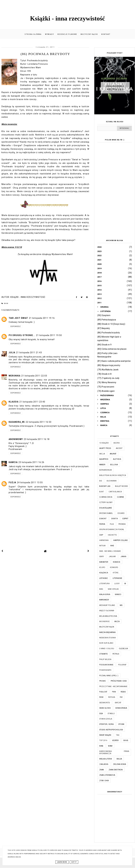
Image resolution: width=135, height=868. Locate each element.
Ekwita (115, 519)
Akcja (102, 454)
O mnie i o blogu (107, 649)
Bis (101, 481)
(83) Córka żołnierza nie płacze (112, 349)
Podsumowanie (106, 665)
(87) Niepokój (103, 328)
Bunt (102, 492)
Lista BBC (104, 578)
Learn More (62, 862)
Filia (112, 524)
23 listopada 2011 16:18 (37, 439)
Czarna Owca (106, 497)
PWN (114, 692)
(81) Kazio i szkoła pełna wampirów (114, 361)
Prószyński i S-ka (119, 681)
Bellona (114, 465)
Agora (116, 443)
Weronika (15, 376)
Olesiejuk (123, 649)
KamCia (13, 462)
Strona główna (33, 34)
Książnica (104, 573)
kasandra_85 (17, 422)
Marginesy (104, 600)
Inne (112, 546)
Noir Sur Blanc (106, 643)
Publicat (103, 692)
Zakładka (104, 764)
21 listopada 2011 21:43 (29, 353)
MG (121, 605)
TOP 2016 (103, 740)
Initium (102, 546)
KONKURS (114, 567)
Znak (102, 770)
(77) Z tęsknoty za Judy (108, 378)
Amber (102, 465)
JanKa (123, 557)
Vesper (115, 740)
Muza (117, 621)
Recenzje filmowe (67, 34)
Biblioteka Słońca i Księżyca (113, 475)
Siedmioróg (105, 703)
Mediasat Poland (107, 605)
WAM (6, 303)
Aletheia (117, 459)
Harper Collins (120, 540)
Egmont (103, 519)
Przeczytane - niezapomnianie (113, 686)
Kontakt (106, 34)
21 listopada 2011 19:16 (42, 318)
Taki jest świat (18, 318)
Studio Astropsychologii (111, 730)
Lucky (117, 584)
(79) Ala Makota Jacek (108, 370)
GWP (101, 535)
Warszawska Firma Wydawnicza (114, 752)
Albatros (104, 459)
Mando (118, 594)
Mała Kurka (105, 594)
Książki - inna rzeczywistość (68, 18)
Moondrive (104, 621)
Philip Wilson (105, 659)
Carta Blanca (115, 492)
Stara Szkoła (106, 719)
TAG (118, 735)
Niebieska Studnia (107, 638)
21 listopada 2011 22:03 (34, 376)
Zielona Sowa (119, 764)
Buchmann (112, 481)
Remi (101, 697)
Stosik (121, 724)
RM (121, 697)
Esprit (125, 519)
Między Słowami (107, 611)
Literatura (104, 584)
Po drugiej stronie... (22, 335)
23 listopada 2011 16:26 (31, 462)
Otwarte (103, 654)
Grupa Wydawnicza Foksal (112, 529)
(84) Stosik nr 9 (104, 345)
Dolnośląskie (106, 508)
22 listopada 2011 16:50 (39, 422)
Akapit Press (105, 448)
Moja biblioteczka (108, 616)
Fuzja (12, 482)
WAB (101, 746)
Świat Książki (105, 735)
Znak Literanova (107, 775)
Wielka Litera (105, 759)
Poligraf (122, 665)
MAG (101, 589)
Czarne (120, 497)
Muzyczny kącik (89, 34)
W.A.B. (126, 740)
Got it (74, 862)
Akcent (119, 448)
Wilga (119, 759)
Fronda (122, 524)
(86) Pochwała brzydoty (109, 333)
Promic (103, 681)
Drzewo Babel (106, 513)
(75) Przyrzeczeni (106, 387)
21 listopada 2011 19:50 (49, 335)
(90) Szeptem (104, 315)
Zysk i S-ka (104, 781)
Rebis (123, 692)
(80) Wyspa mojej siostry (109, 365)
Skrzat (118, 703)
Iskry (102, 557)
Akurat (113, 454)
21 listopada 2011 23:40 (32, 402)
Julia (12, 353)
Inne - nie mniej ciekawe (110, 551)
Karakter (104, 562)
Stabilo (111, 714)
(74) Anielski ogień (106, 391)
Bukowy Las (105, 486)
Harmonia (104, 540)
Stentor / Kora (106, 724)
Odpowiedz (15, 326)
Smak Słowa (105, 708)
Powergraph (105, 670)
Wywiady (50, 34)
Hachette (112, 535)
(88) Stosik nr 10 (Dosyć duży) (111, 324)
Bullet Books (121, 486)
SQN (101, 714)
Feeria (102, 524)
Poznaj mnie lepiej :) (109, 676)
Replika (112, 697)
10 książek (104, 443)
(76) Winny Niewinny (107, 382)
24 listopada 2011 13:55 (30, 482)
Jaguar (112, 557)
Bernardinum (105, 470)
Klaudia (14, 402)
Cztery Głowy (106, 502)
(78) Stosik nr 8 (104, 374)
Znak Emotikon (116, 770)
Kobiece (117, 562)
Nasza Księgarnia (107, 632)
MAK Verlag (113, 589)
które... (116, 573)
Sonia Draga (121, 708)
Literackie (117, 578)
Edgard (121, 513)
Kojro (102, 567)
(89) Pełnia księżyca (107, 320)
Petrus (116, 654)
